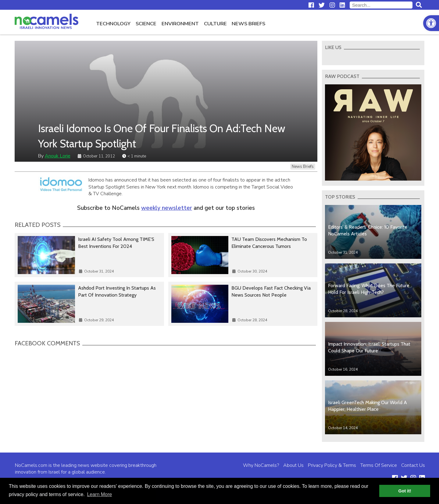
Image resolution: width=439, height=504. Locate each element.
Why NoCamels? (261, 465)
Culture (215, 24)
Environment (180, 24)
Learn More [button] (99, 494)
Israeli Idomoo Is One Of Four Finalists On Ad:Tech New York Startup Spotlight (162, 136)
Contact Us (413, 465)
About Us (293, 465)
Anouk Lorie (58, 156)
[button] (431, 23)
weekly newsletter (167, 208)
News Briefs (248, 24)
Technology (113, 24)
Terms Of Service (379, 465)
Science (146, 24)
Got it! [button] (405, 491)
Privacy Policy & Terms (332, 465)
